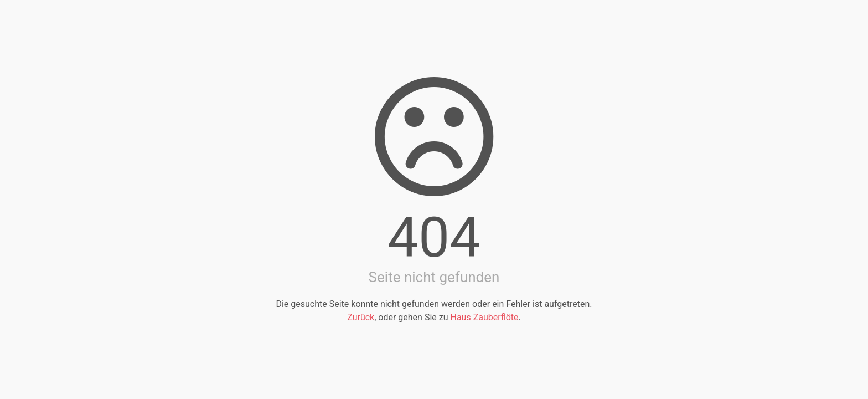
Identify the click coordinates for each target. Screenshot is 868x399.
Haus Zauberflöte (484, 317)
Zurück (361, 317)
